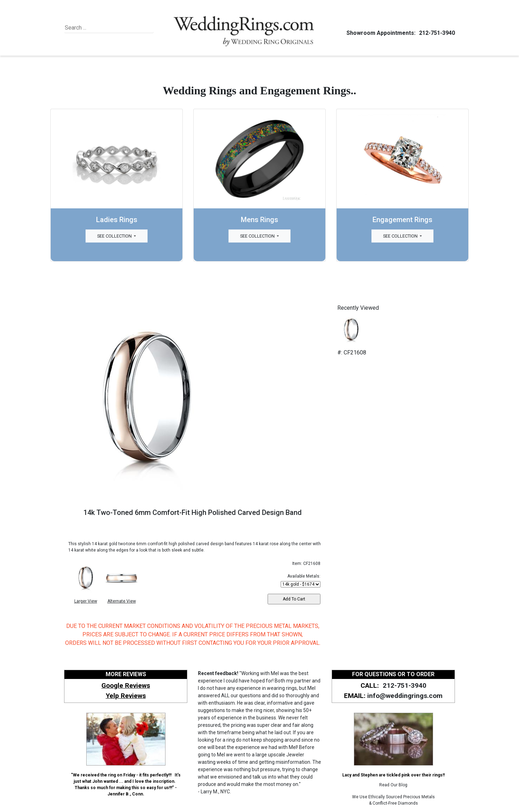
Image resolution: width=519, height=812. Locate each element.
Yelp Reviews (126, 696)
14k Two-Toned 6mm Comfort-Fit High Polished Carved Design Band (193, 512)
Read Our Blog (393, 785)
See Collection (115, 236)
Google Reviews (126, 685)
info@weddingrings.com (405, 696)
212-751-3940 (436, 33)
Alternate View (122, 601)
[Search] (97, 28)
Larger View (86, 601)
